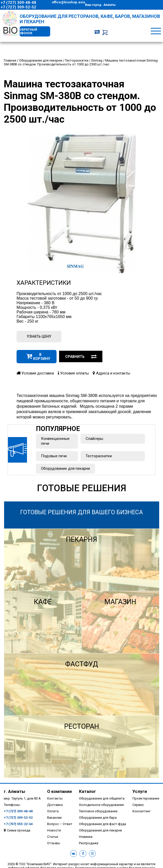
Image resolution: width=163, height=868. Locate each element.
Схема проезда (19, 830)
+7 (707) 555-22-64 (18, 824)
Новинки (86, 837)
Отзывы (54, 843)
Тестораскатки (99, 456)
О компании (59, 791)
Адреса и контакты (111, 373)
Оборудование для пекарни (65, 468)
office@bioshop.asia (68, 2)
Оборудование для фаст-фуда (103, 824)
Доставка (55, 805)
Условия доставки (35, 373)
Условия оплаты (73, 373)
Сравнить (81, 357)
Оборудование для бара (98, 818)
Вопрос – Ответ (60, 824)
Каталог (87, 791)
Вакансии (54, 818)
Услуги (140, 791)
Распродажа (89, 843)
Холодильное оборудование (101, 805)
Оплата (53, 811)
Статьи (53, 837)
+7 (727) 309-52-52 (18, 7)
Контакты (55, 798)
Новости (54, 830)
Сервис (138, 805)
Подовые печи (54, 456)
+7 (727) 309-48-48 (18, 3)
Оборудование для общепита (102, 798)
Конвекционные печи (55, 441)
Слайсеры (94, 439)
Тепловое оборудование (98, 811)
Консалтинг (141, 811)
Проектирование (146, 798)
